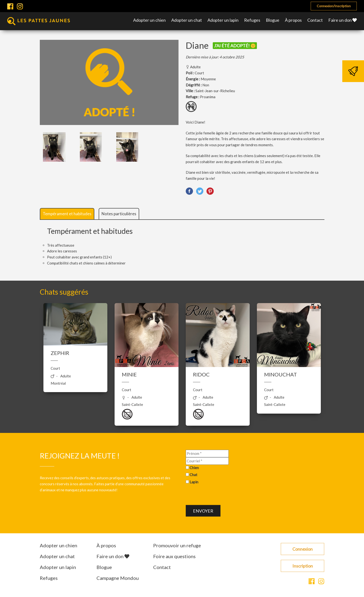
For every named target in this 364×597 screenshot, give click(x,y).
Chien (194, 467)
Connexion (302, 549)
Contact (315, 20)
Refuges (252, 20)
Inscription (303, 566)
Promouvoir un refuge (177, 545)
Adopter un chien (149, 20)
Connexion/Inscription (334, 6)
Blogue (273, 20)
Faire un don (343, 20)
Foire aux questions (174, 556)
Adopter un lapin (223, 20)
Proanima (208, 97)
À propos (293, 20)
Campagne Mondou (118, 578)
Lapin (194, 482)
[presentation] (222, 495)
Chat (193, 475)
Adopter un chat (187, 20)
